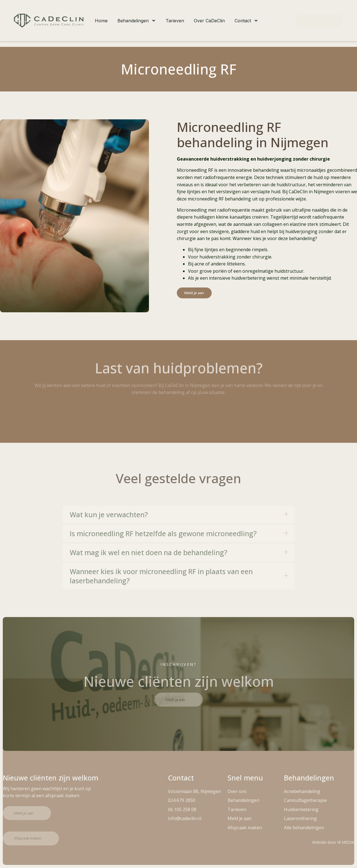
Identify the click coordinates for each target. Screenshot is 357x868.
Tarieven (175, 21)
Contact (246, 21)
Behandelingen (137, 21)
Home (101, 21)
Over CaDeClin (209, 21)
